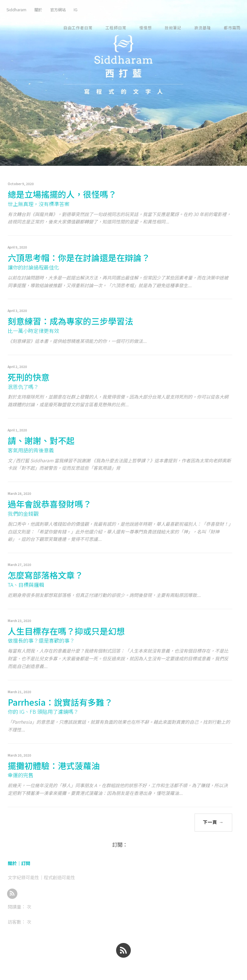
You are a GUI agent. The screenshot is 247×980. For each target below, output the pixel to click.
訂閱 (26, 863)
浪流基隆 (203, 28)
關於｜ (14, 863)
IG (76, 9)
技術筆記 (173, 28)
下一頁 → (213, 822)
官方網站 (58, 9)
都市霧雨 (232, 28)
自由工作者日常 (78, 28)
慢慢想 (146, 28)
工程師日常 (116, 28)
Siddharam (16, 9)
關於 (38, 9)
